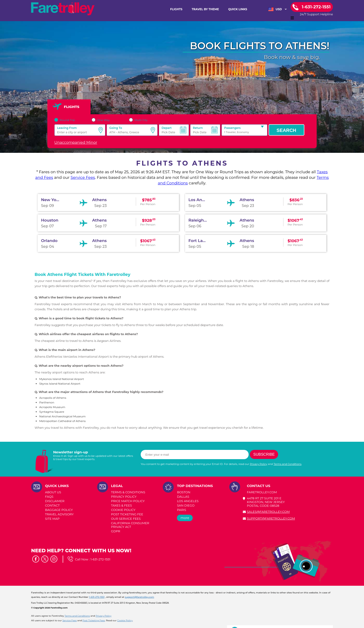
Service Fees (83, 177)
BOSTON (184, 492)
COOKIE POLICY (123, 510)
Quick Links (238, 9)
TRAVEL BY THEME (205, 9)
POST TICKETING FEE (127, 514)
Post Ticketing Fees (94, 620)
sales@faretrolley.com (268, 512)
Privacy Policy (258, 464)
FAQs (49, 497)
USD (278, 9)
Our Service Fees (126, 519)
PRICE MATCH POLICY (128, 501)
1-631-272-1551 (101, 559)
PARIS (181, 510)
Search (286, 130)
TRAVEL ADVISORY (59, 514)
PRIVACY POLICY (124, 497)
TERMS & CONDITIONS (128, 492)
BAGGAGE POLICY (59, 510)
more (185, 518)
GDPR (115, 531)
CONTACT (52, 505)
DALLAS (183, 497)
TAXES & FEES (121, 505)
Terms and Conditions (287, 464)
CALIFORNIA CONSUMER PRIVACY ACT (130, 525)
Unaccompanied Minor (76, 142)
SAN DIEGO (186, 505)
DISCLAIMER (55, 501)
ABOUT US (53, 492)
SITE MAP (52, 519)
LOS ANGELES (188, 501)
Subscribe (264, 454)
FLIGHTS (176, 9)
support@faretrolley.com (271, 518)
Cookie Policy (125, 620)
